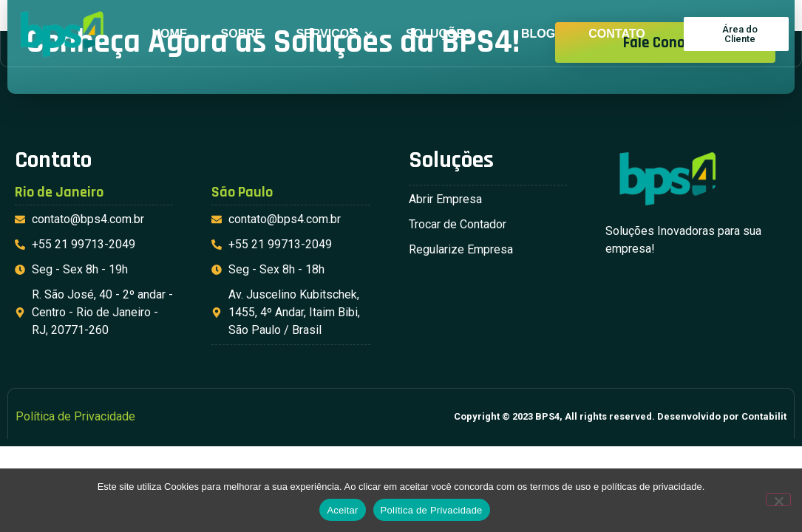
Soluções (447, 34)
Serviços (334, 34)
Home (170, 34)
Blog (538, 34)
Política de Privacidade (432, 510)
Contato (616, 34)
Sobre (242, 34)
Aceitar (342, 510)
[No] (778, 499)
